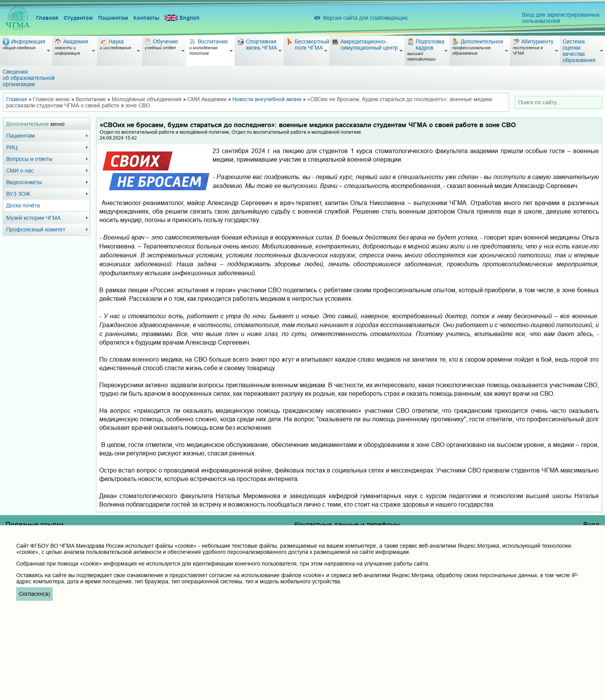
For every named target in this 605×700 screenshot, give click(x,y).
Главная (47, 18)
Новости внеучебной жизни (267, 99)
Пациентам (113, 18)
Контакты (146, 18)
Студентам (78, 18)
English (182, 18)
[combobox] (558, 102)
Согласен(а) (35, 594)
